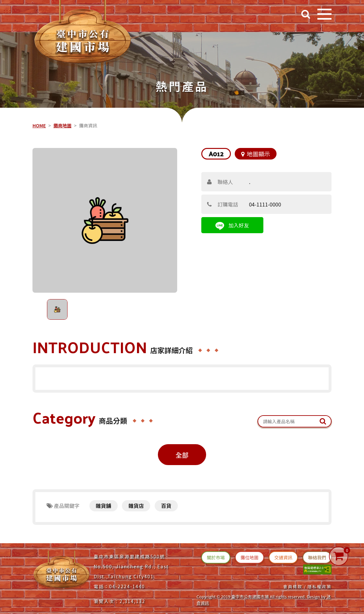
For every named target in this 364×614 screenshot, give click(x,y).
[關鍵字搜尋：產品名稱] (295, 422)
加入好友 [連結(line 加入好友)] (232, 226)
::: (8, 557)
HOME (39, 125)
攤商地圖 (62, 125)
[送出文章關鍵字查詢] (323, 421)
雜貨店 (136, 506)
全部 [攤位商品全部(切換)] (182, 455)
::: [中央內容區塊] (35, 116)
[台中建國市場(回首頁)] (82, 34)
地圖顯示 (256, 154)
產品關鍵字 (63, 506)
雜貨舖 (104, 506)
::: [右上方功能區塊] (8, 11)
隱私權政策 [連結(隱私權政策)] (319, 587)
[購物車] (339, 556)
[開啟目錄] (324, 14)
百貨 (166, 506)
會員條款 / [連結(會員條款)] (295, 587)
